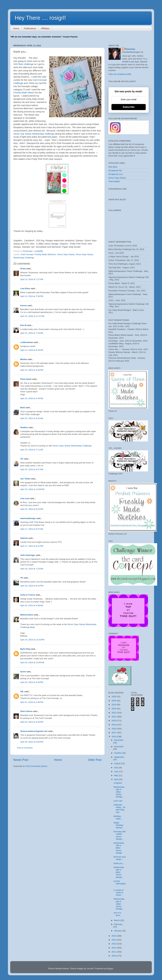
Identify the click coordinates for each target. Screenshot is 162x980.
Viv (22, 459)
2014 (114, 940)
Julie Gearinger (28, 555)
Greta (23, 269)
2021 (114, 717)
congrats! (118, 783)
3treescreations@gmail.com (34, 731)
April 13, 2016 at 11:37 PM (32, 316)
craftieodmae (27, 342)
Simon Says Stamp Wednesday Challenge (72, 446)
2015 (114, 936)
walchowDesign (28, 518)
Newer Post (21, 760)
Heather (24, 427)
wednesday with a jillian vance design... (119, 872)
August (118, 763)
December (119, 740)
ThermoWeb (114, 181)
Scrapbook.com (116, 174)
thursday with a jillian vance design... (120, 835)
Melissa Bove (27, 615)
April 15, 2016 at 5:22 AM (32, 418)
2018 (114, 729)
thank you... (119, 863)
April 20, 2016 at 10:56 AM (32, 662)
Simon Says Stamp (66, 254)
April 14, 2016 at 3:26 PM (32, 370)
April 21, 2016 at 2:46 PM (32, 702)
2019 (114, 725)
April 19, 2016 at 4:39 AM (32, 605)
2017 (114, 733)
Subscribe (129, 107)
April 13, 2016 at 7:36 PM (32, 296)
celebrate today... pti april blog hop (119, 809)
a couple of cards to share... (119, 893)
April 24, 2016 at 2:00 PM (32, 722)
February (118, 924)
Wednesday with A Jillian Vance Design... (119, 792)
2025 (114, 701)
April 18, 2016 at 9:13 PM (32, 586)
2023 (114, 709)
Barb (23, 408)
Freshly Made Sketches (45, 254)
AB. (22, 692)
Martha (24, 359)
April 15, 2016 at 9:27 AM (32, 469)
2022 (114, 713)
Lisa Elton (25, 288)
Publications (30, 28)
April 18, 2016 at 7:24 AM (32, 569)
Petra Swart (26, 379)
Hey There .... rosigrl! (40, 18)
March (117, 920)
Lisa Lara (25, 498)
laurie (23, 672)
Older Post (95, 760)
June (117, 771)
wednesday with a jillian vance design (119, 848)
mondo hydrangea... (120, 884)
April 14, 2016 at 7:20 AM (32, 333)
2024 (114, 705)
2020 (114, 721)
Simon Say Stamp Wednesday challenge (34, 134)
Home (16, 28)
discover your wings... (120, 858)
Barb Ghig (25, 649)
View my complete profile (120, 74)
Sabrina (24, 538)
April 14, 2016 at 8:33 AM (32, 350)
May (116, 775)
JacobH (90, 969)
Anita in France (28, 595)
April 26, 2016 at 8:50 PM (32, 742)
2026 (114, 697)
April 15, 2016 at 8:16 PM (32, 509)
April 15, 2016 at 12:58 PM (32, 489)
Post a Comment (25, 748)
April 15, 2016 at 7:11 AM (32, 450)
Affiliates (45, 28)
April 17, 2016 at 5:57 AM (32, 529)
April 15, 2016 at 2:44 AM (32, 398)
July (116, 768)
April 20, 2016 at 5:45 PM (32, 682)
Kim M (23, 325)
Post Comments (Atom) (37, 766)
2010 (114, 956)
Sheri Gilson (26, 711)
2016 (114, 737)
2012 (114, 948)
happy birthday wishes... (119, 825)
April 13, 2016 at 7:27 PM (32, 279)
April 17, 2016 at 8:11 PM (32, 546)
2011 (114, 952)
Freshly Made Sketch (24, 93)
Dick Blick (113, 167)
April (116, 779)
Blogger (110, 969)
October (118, 753)
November (119, 747)
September (119, 757)
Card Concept (27, 254)
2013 (114, 944)
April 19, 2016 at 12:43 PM (32, 640)
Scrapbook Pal (115, 171)
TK (22, 578)
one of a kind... (117, 914)
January (118, 931)
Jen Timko (25, 479)
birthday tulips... (118, 817)
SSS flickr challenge (23, 64)
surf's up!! (118, 801)
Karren (24, 306)
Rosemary (130, 49)
